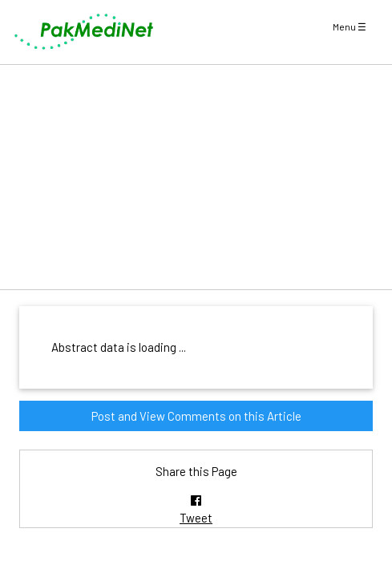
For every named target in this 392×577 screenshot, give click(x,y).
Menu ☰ (350, 26)
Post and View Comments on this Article (196, 416)
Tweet (196, 518)
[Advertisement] (196, 177)
